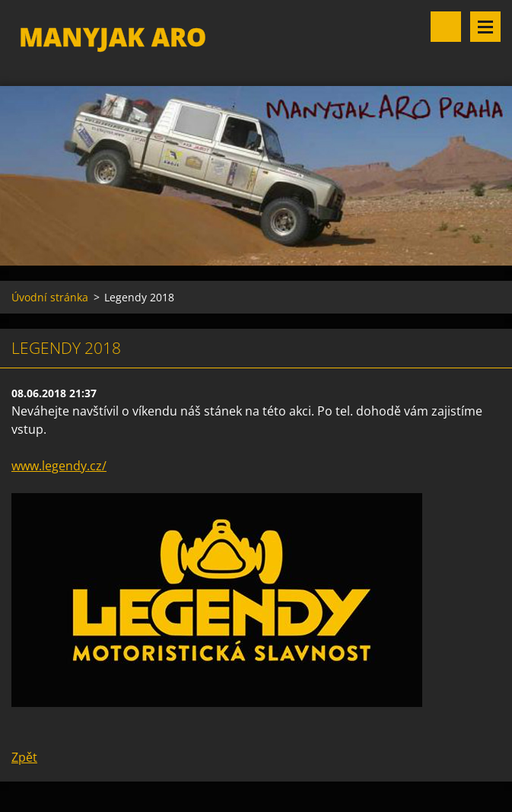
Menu (485, 27)
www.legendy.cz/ (59, 466)
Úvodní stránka (50, 297)
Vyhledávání (446, 27)
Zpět (24, 757)
